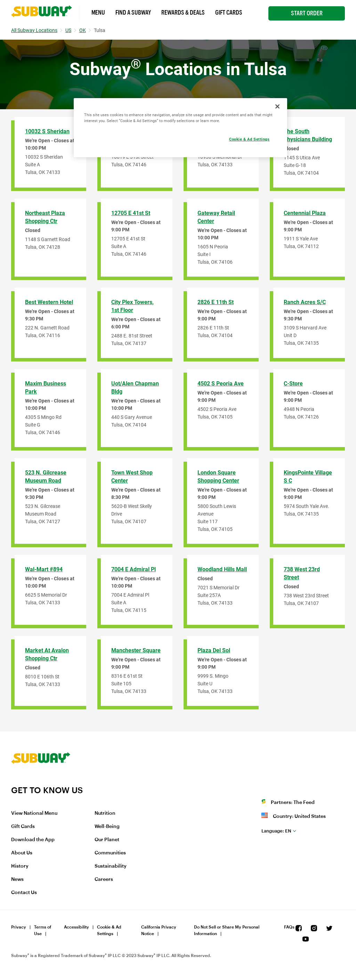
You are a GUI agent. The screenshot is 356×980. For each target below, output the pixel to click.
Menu (98, 13)
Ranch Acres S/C (305, 302)
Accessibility (76, 927)
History (20, 866)
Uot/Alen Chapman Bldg (135, 388)
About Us (22, 853)
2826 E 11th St (216, 302)
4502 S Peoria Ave (221, 384)
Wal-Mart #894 (44, 569)
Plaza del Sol (214, 650)
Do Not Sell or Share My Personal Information (227, 930)
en (276, 831)
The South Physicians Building (308, 135)
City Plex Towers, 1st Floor (132, 306)
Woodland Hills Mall (222, 569)
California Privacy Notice (159, 930)
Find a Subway (133, 13)
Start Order (307, 13)
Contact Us (24, 893)
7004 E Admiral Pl (133, 569)
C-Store (293, 384)
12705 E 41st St (131, 213)
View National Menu (34, 813)
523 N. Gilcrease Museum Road (46, 477)
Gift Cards (229, 13)
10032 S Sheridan (47, 131)
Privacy (19, 927)
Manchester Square (136, 650)
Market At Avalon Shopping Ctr (47, 654)
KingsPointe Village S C (308, 477)
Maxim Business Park (46, 388)
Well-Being (107, 827)
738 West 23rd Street (302, 573)
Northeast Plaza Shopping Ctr (45, 217)
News (17, 879)
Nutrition (105, 813)
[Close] (277, 106)
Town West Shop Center (132, 477)
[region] (180, 128)
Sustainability (111, 866)
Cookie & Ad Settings (109, 930)
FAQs (289, 927)
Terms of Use (43, 930)
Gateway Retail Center (216, 217)
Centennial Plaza (305, 213)
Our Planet (107, 840)
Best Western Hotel (49, 302)
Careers (104, 879)
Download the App (33, 840)
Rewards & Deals (183, 13)
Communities (110, 853)
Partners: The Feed (293, 803)
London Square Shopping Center (218, 477)
